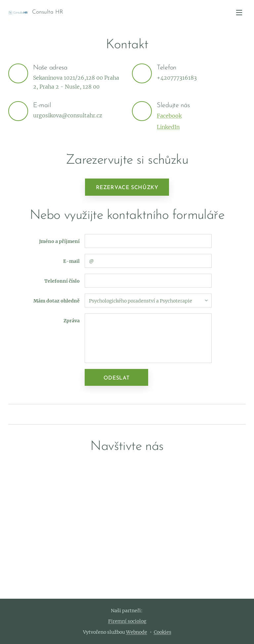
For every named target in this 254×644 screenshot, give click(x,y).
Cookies (163, 632)
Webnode (137, 632)
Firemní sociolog (127, 621)
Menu (239, 13)
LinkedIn (168, 127)
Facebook (169, 116)
